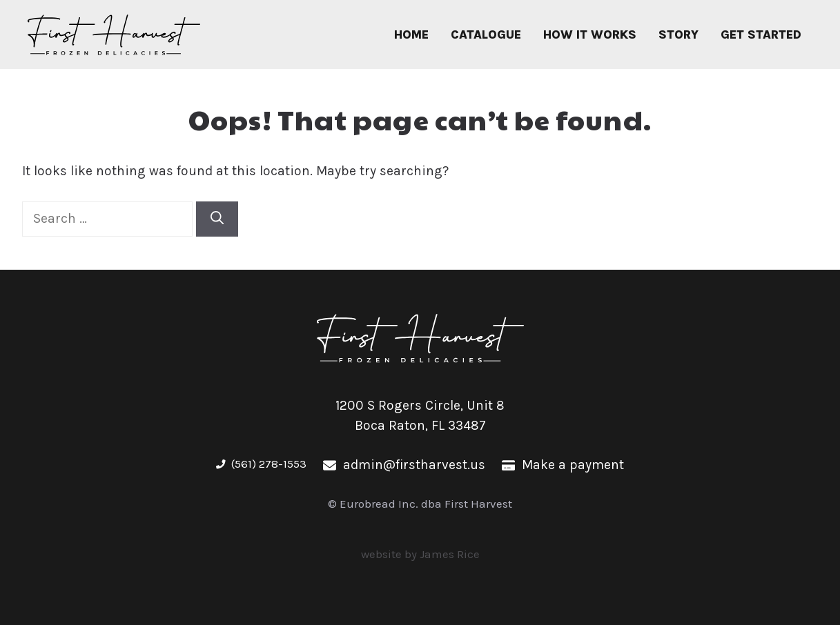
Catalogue (486, 34)
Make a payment (573, 465)
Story (678, 34)
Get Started (761, 34)
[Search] (217, 219)
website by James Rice (420, 554)
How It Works (590, 34)
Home (411, 34)
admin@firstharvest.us (414, 465)
